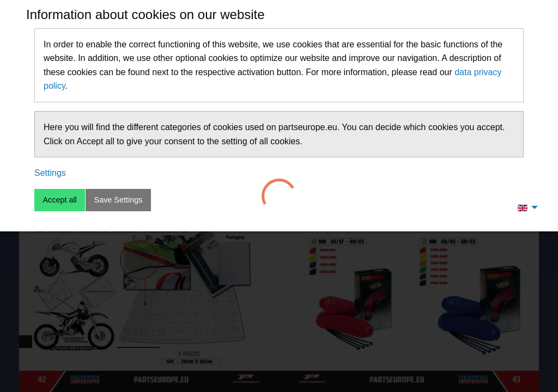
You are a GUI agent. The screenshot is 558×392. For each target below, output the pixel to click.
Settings (50, 173)
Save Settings (119, 200)
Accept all (59, 200)
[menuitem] (525, 207)
